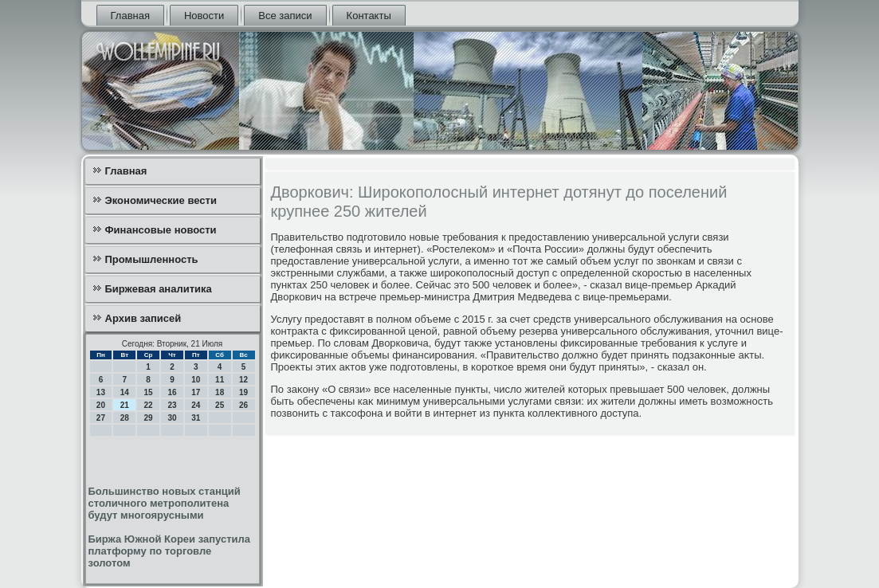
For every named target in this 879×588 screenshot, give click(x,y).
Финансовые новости (161, 230)
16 (172, 392)
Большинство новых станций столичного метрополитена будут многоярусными (165, 503)
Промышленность (152, 259)
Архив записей (143, 318)
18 (220, 392)
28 (125, 418)
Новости (204, 16)
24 (196, 405)
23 (172, 405)
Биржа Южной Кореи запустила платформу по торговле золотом (170, 551)
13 (101, 392)
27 (101, 418)
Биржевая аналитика (159, 289)
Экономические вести (161, 200)
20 (101, 405)
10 (196, 380)
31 (196, 418)
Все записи (285, 16)
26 (243, 405)
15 (149, 392)
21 (125, 405)
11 (220, 380)
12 (243, 380)
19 (243, 392)
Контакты (369, 16)
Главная (130, 16)
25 (220, 405)
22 (149, 405)
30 (172, 418)
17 (196, 392)
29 (149, 418)
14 (125, 392)
